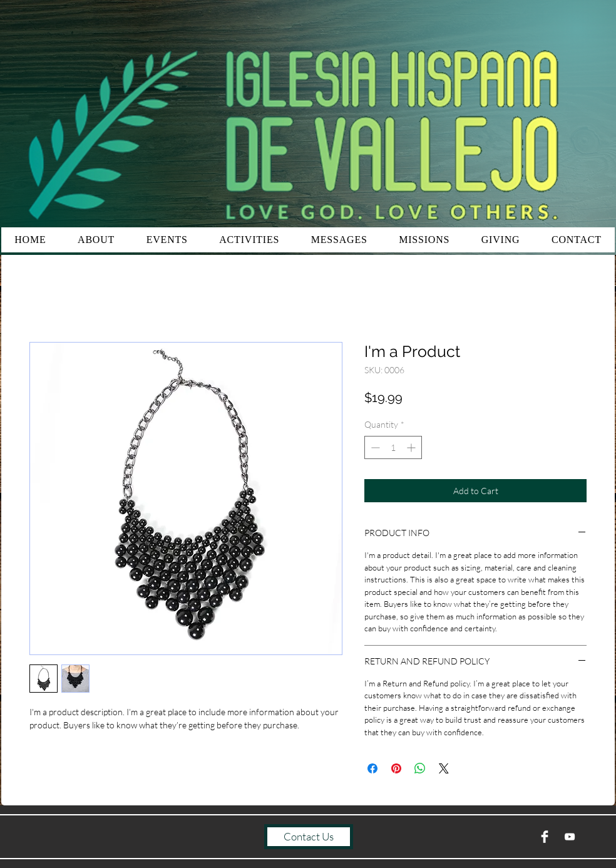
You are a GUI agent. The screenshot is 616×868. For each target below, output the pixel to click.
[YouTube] (570, 837)
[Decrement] (374, 447)
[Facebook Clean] (545, 837)
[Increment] (412, 447)
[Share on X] (444, 768)
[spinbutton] (393, 447)
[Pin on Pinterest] (396, 768)
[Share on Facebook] (372, 768)
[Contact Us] (309, 837)
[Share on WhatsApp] (420, 768)
